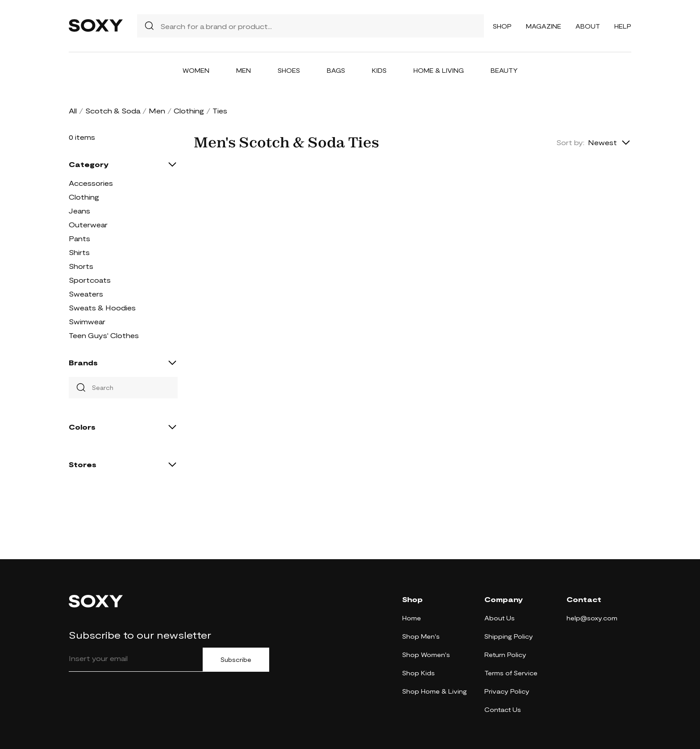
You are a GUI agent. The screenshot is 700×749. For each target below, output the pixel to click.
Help (623, 26)
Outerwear (88, 224)
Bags (336, 70)
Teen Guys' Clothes (104, 335)
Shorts (81, 266)
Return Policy (505, 655)
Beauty (504, 70)
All (73, 111)
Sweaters (86, 294)
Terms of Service (511, 673)
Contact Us (503, 709)
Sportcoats (90, 280)
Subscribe (236, 660)
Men (244, 70)
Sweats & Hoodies (102, 308)
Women (196, 70)
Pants (79, 238)
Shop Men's (421, 636)
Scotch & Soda (113, 111)
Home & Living (439, 70)
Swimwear (87, 321)
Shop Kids (419, 673)
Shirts (79, 252)
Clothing (189, 111)
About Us (500, 618)
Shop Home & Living (435, 691)
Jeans (79, 211)
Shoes (289, 70)
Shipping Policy (509, 636)
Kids (379, 70)
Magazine (544, 26)
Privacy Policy (507, 691)
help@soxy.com (592, 618)
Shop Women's (426, 655)
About (588, 26)
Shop (502, 26)
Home (412, 618)
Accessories (91, 183)
